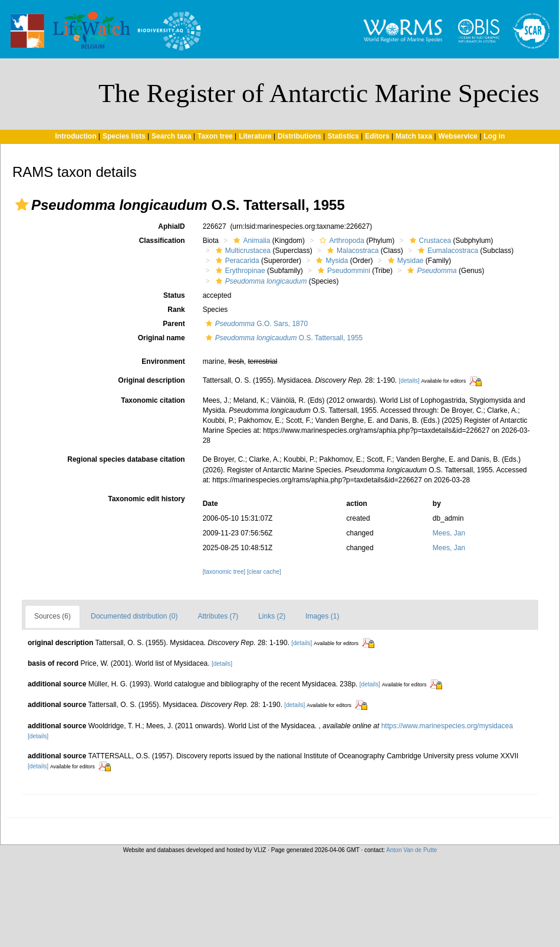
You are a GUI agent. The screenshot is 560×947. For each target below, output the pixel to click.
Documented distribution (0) (134, 616)
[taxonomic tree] (224, 572)
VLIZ (260, 850)
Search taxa (171, 136)
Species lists (124, 136)
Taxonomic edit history (146, 499)
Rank (176, 310)
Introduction (75, 136)
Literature (255, 136)
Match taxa (414, 136)
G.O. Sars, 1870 (255, 324)
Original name (162, 338)
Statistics (343, 136)
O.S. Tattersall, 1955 (283, 338)
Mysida (330, 261)
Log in (495, 136)
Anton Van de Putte (411, 850)
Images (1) (322, 616)
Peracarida (236, 261)
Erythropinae (239, 271)
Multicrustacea (242, 251)
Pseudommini (342, 271)
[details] (409, 381)
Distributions (299, 136)
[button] (22, 205)
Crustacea (429, 241)
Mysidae (404, 261)
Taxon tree (215, 136)
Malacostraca (351, 251)
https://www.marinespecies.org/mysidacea (447, 726)
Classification (162, 241)
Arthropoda (340, 241)
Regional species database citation (126, 459)
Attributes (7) (218, 616)
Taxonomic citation (153, 400)
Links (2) (272, 616)
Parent (174, 324)
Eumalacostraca (447, 251)
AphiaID (171, 226)
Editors (377, 136)
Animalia (250, 241)
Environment (163, 361)
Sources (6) (52, 616)
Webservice (458, 136)
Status (174, 295)
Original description (151, 380)
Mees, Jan (449, 533)
